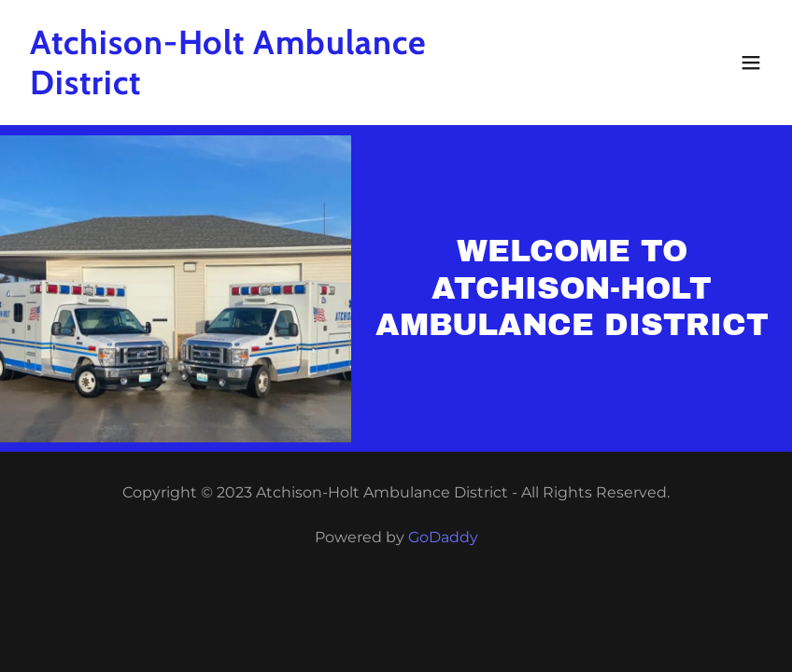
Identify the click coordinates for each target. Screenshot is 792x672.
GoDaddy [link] (443, 537)
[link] (284, 89)
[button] (751, 63)
